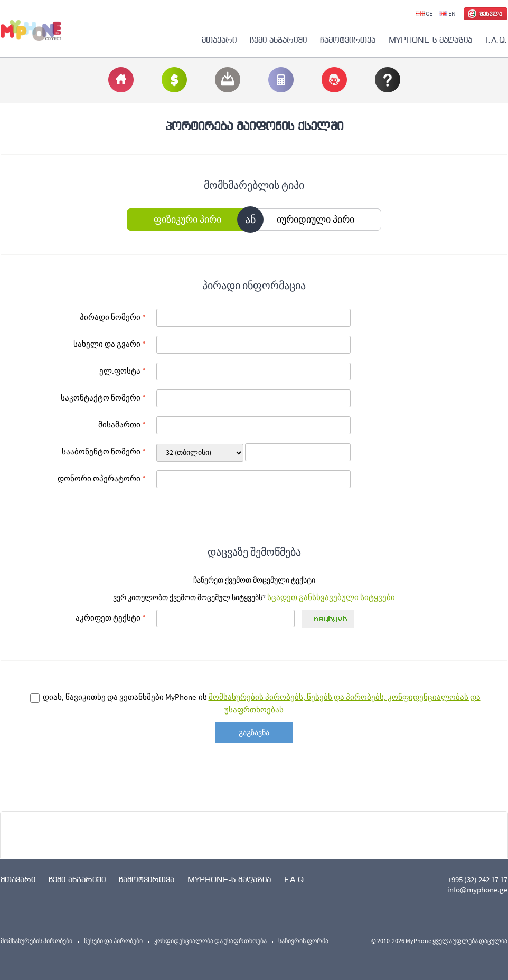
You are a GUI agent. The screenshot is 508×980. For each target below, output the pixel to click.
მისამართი (119, 425)
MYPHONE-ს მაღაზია (430, 40)
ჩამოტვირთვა (348, 40)
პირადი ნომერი (110, 317)
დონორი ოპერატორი (99, 478)
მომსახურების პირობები (36, 941)
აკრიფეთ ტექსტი (108, 618)
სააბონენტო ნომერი (101, 451)
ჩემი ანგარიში (278, 40)
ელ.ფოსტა (120, 371)
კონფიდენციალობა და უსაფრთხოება (210, 941)
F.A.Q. (496, 40)
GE (424, 13)
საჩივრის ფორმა (303, 941)
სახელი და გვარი (107, 344)
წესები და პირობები (113, 941)
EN (447, 13)
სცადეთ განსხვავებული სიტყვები (331, 597)
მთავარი (219, 40)
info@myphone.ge (477, 889)
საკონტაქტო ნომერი (101, 398)
